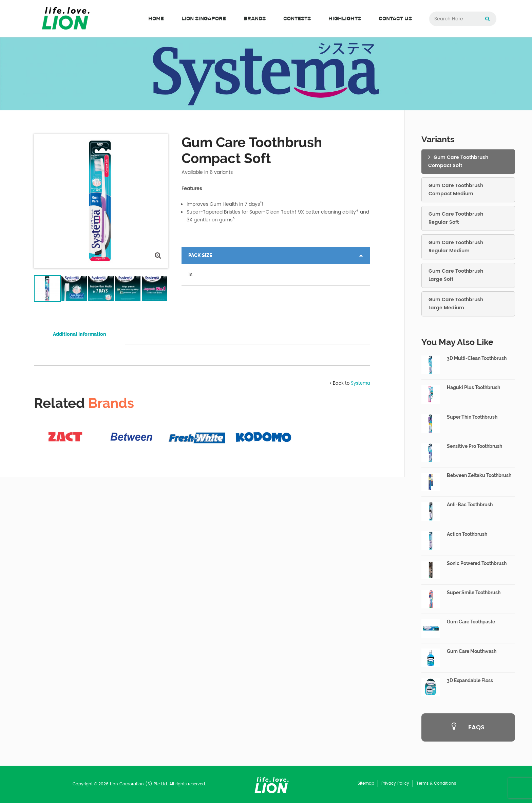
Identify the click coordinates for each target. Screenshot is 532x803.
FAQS (468, 728)
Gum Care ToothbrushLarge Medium (456, 304)
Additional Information (80, 334)
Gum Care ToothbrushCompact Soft (458, 161)
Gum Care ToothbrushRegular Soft (456, 218)
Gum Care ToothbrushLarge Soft (456, 275)
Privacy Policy (395, 783)
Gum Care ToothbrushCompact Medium (456, 190)
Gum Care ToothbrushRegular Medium (456, 247)
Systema (360, 549)
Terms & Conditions (436, 783)
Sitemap (366, 783)
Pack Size (200, 255)
